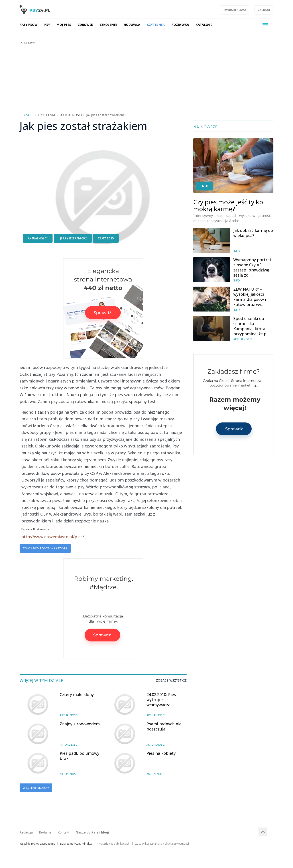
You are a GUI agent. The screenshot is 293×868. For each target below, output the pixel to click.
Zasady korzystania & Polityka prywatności (162, 844)
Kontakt (64, 832)
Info (204, 186)
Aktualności (38, 238)
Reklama (45, 832)
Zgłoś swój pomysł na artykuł (45, 548)
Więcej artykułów (36, 788)
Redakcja (26, 832)
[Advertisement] (146, 78)
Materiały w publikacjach (114, 844)
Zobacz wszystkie (171, 680)
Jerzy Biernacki (73, 238)
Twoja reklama (235, 10)
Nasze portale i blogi (92, 832)
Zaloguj (264, 10)
